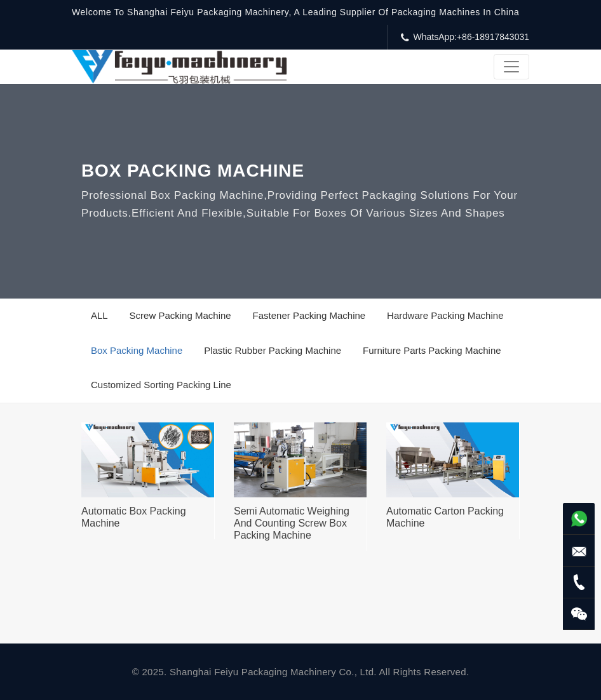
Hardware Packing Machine (445, 315)
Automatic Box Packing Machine (134, 517)
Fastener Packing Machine (309, 315)
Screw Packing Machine (180, 315)
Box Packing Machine (137, 350)
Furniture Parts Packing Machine (432, 350)
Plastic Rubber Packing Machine (273, 350)
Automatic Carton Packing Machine (445, 517)
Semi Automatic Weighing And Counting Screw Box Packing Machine (292, 523)
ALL (99, 315)
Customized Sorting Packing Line (161, 385)
